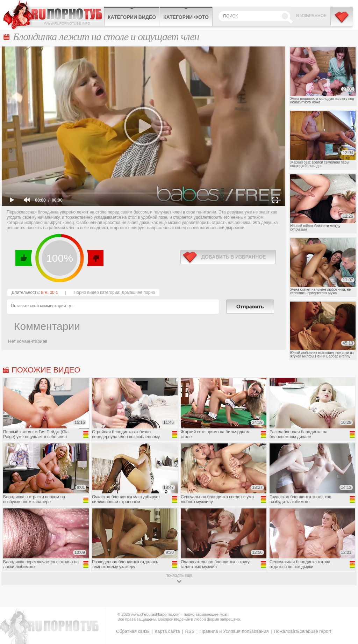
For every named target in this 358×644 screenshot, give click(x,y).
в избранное (228, 257)
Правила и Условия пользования (234, 631)
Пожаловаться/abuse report (302, 631)
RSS (190, 631)
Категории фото (186, 17)
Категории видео (132, 17)
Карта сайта (167, 631)
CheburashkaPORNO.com (54, 15)
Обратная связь (133, 631)
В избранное (311, 16)
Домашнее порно (138, 292)
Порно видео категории (96, 292)
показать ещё (179, 576)
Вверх (345, 605)
